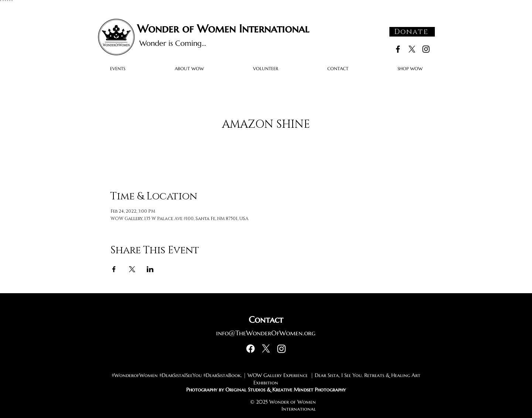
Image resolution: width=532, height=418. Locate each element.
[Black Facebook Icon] (398, 49)
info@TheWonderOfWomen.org (266, 333)
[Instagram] (282, 349)
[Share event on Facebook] (114, 269)
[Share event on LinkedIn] (150, 269)
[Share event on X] (132, 269)
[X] (412, 49)
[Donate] (412, 32)
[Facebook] (250, 349)
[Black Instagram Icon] (426, 49)
